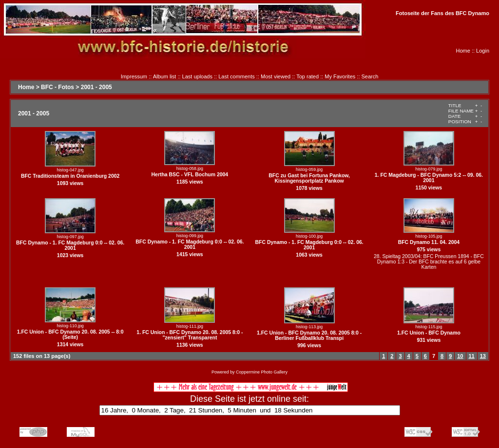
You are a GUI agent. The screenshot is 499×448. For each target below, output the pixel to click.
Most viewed (276, 76)
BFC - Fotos (58, 87)
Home (463, 51)
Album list (165, 76)
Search (370, 76)
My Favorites (340, 76)
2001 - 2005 (96, 87)
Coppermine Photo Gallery (262, 372)
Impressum (134, 76)
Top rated (307, 76)
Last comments (237, 76)
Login (483, 51)
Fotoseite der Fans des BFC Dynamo (442, 13)
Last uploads (197, 76)
